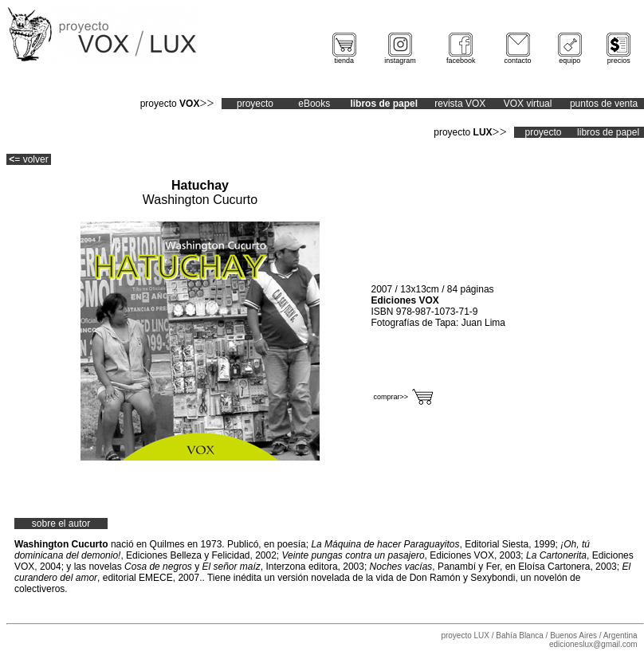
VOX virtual (528, 104)
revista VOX (460, 104)
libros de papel (608, 132)
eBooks (314, 104)
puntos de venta (604, 104)
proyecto (255, 104)
